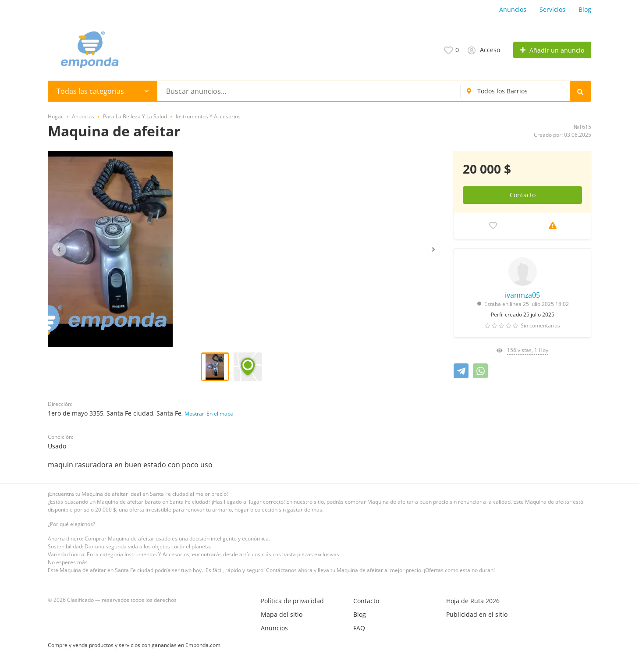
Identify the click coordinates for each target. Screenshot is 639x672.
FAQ (359, 628)
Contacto (523, 195)
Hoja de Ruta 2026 (473, 601)
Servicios (552, 9)
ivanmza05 (522, 295)
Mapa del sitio (282, 614)
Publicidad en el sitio (477, 614)
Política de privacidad (292, 601)
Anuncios (513, 9)
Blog (585, 9)
